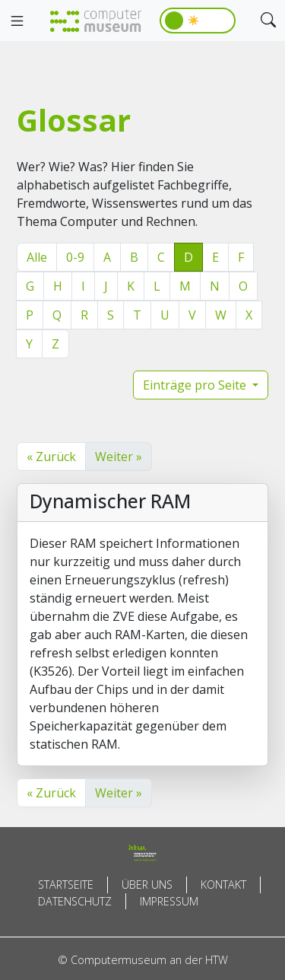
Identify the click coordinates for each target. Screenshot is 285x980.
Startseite (66, 885)
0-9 (75, 257)
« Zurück (51, 457)
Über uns (147, 885)
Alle (37, 257)
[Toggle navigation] (17, 21)
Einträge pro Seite (196, 385)
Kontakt (223, 885)
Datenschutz (75, 901)
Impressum (169, 901)
